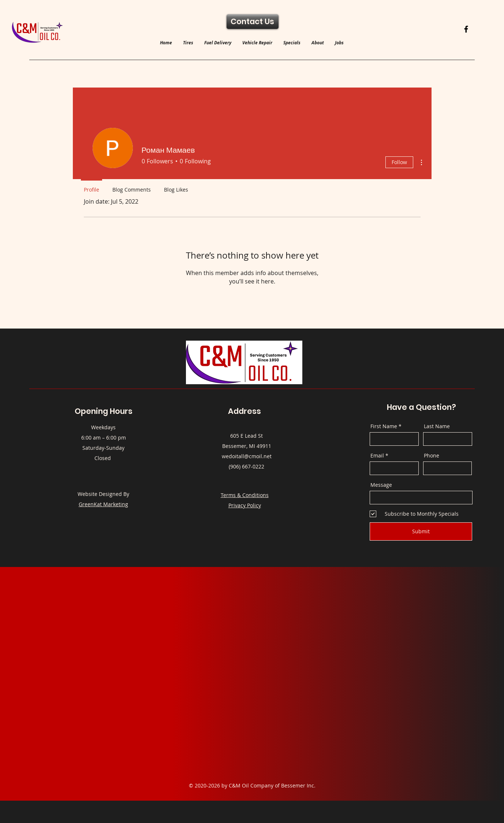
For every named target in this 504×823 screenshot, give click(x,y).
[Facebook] (466, 29)
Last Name (437, 426)
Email (377, 456)
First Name (384, 426)
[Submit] (421, 531)
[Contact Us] (253, 22)
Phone (432, 456)
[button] (188, 43)
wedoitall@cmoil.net (247, 456)
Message (381, 485)
